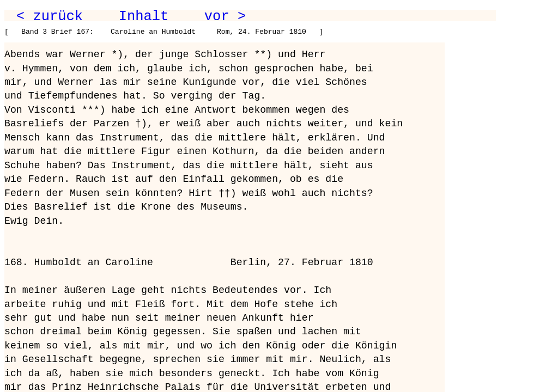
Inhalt (144, 16)
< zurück (50, 16)
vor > (225, 16)
